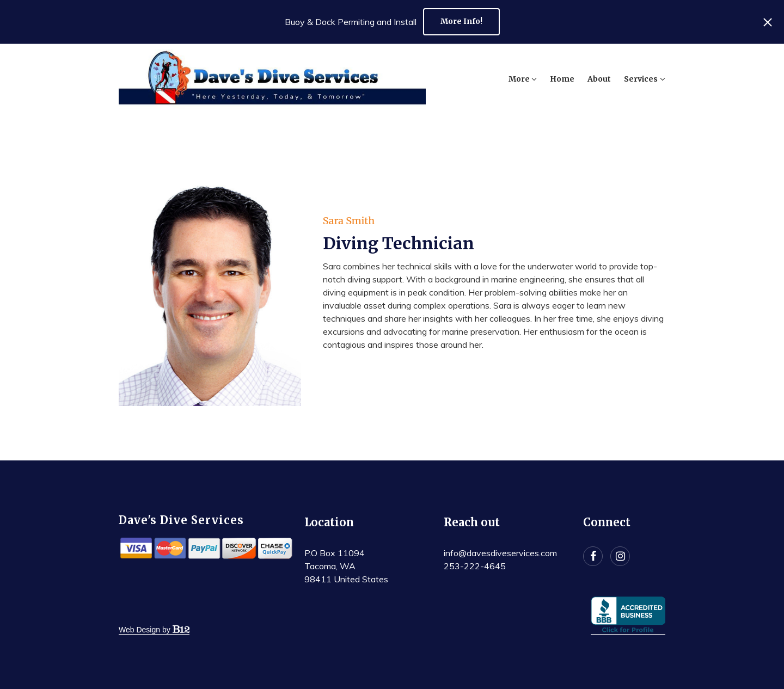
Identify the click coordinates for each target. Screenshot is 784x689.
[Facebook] (593, 556)
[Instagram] (620, 556)
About (558, 79)
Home (521, 79)
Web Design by (154, 630)
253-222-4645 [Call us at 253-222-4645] (475, 566)
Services (599, 79)
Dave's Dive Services (181, 520)
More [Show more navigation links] (651, 79)
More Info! (461, 21)
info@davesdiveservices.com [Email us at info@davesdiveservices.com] (500, 553)
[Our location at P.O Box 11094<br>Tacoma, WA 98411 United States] (346, 566)
